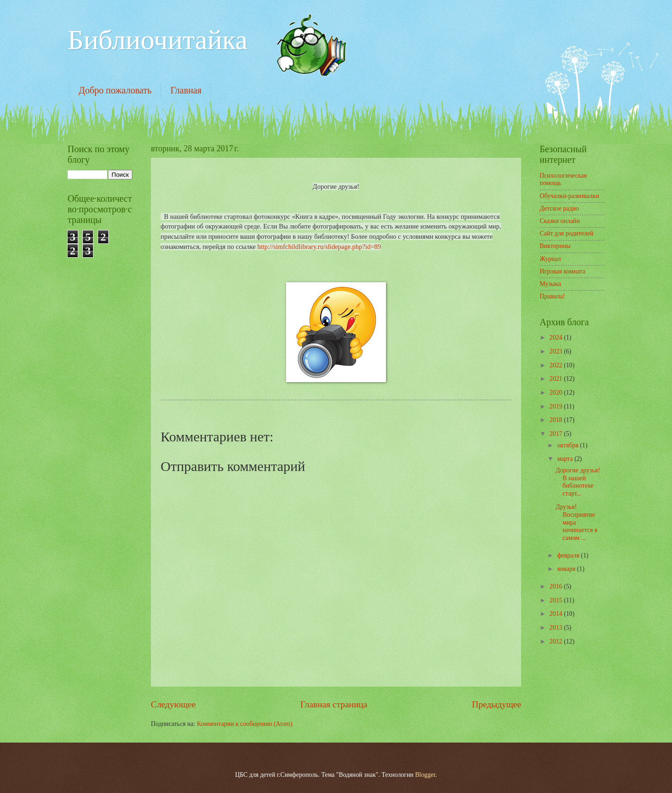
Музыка (550, 284)
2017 (557, 434)
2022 (557, 365)
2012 (557, 641)
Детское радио (559, 208)
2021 (557, 379)
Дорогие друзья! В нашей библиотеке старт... (579, 482)
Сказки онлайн (560, 221)
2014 (557, 614)
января (567, 569)
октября (569, 445)
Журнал (550, 259)
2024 (557, 338)
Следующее (173, 704)
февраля (569, 555)
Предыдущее (497, 704)
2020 (557, 393)
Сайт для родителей (566, 233)
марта (566, 459)
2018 (557, 420)
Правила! (552, 296)
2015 (557, 600)
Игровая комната (563, 271)
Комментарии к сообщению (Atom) (245, 724)
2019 (557, 406)
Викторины (555, 246)
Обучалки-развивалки (569, 196)
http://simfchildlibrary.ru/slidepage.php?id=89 (319, 247)
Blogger (425, 775)
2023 (557, 351)
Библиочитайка (158, 40)
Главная (186, 90)
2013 (557, 628)
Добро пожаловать (115, 90)
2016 (557, 586)
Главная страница (334, 704)
